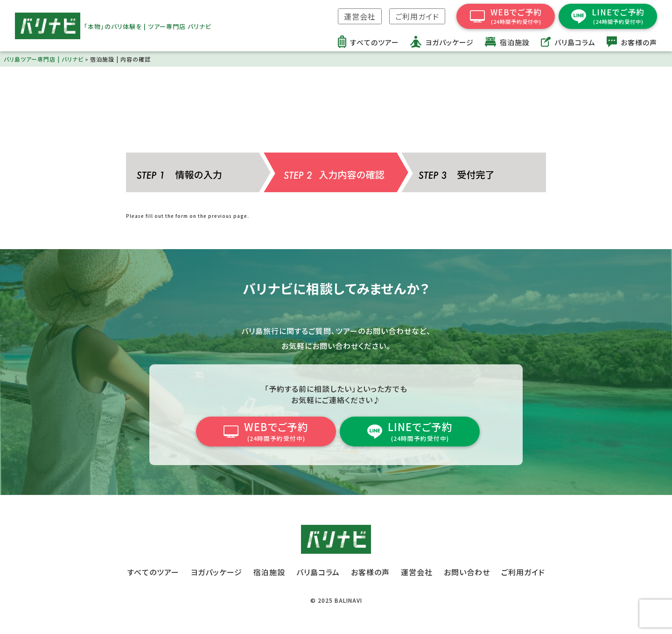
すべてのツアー (153, 572)
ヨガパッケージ (216, 572)
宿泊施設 (269, 572)
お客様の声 (370, 572)
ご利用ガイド (417, 16)
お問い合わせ (467, 572)
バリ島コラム (318, 572)
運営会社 (360, 16)
